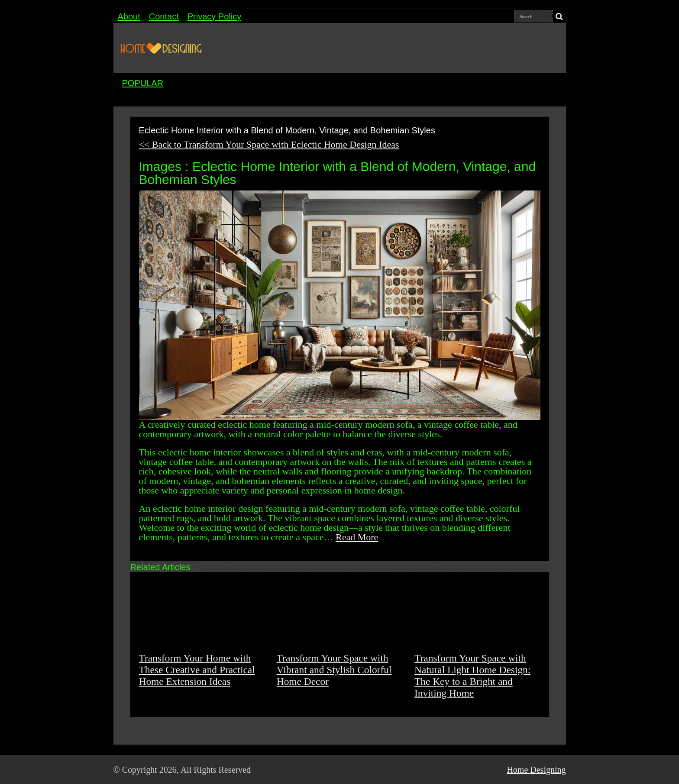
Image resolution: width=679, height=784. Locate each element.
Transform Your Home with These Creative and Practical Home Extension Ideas (197, 670)
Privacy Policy (214, 16)
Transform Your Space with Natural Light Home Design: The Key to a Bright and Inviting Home (472, 676)
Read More (357, 537)
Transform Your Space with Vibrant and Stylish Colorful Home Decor (334, 670)
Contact (164, 16)
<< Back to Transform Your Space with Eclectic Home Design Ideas (269, 144)
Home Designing (536, 770)
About (129, 16)
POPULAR (143, 83)
